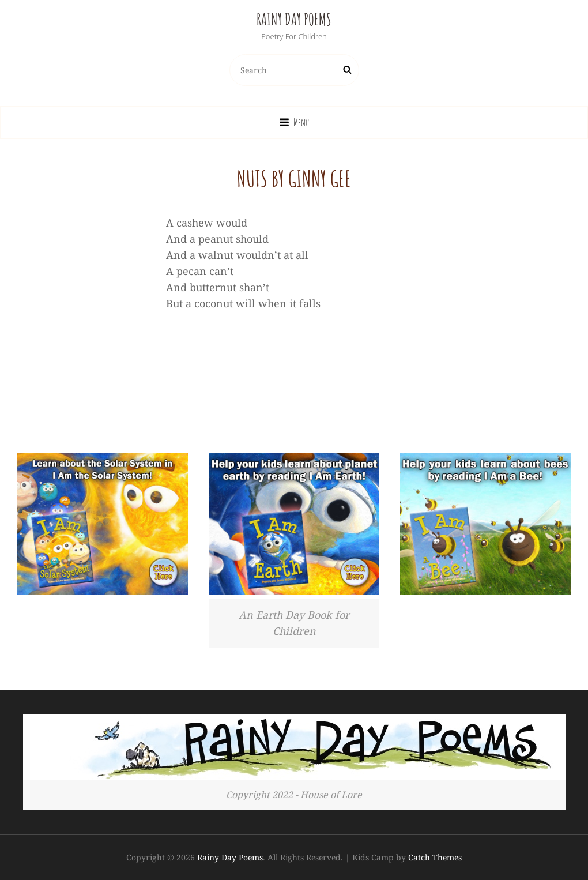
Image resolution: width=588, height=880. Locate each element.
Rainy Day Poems (294, 19)
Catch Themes (435, 857)
